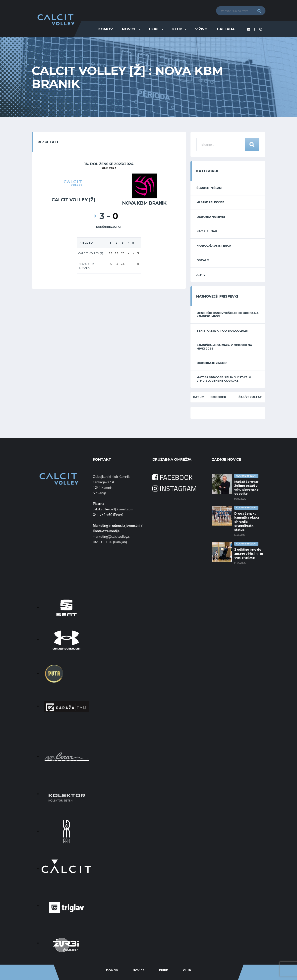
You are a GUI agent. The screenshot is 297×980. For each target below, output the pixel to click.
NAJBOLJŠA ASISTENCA (214, 246)
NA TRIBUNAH (207, 231)
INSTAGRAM (175, 488)
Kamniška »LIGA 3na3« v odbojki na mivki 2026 (224, 347)
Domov (105, 29)
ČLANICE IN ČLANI (209, 188)
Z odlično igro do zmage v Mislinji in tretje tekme (249, 554)
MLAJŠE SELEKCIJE (210, 202)
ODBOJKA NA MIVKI (211, 217)
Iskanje (252, 144)
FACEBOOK (173, 477)
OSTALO (203, 260)
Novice (129, 29)
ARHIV (201, 275)
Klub (177, 29)
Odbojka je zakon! (212, 363)
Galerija (226, 29)
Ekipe (154, 29)
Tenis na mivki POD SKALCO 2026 (222, 331)
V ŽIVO (201, 29)
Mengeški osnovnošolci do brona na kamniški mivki (227, 315)
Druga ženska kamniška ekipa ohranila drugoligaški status (247, 522)
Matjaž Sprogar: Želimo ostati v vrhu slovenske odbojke (224, 379)
